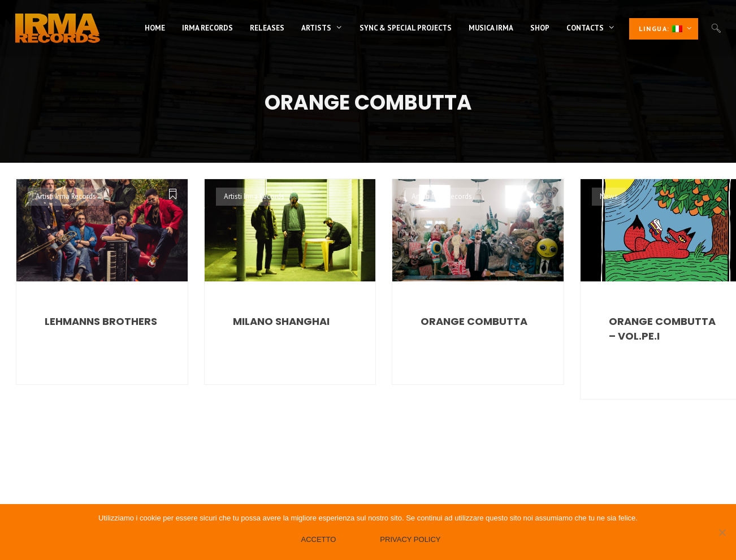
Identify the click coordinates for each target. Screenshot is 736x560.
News (609, 196)
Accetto (318, 539)
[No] (722, 532)
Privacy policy (410, 539)
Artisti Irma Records (66, 196)
